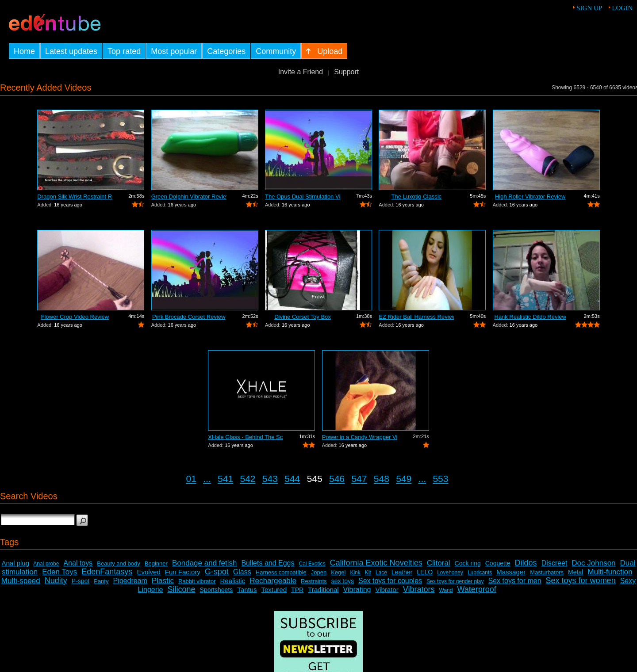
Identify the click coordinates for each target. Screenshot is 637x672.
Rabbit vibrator (197, 581)
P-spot (81, 581)
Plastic (163, 581)
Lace (381, 573)
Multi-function (610, 572)
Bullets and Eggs (268, 563)
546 (337, 479)
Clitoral (439, 563)
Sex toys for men (515, 581)
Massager (511, 572)
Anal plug (15, 563)
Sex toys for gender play (455, 581)
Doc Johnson (593, 563)
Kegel (338, 572)
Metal (576, 572)
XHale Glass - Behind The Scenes (246, 437)
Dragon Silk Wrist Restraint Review (75, 197)
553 (440, 479)
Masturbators (547, 572)
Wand (446, 590)
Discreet (554, 563)
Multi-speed (21, 581)
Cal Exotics (312, 564)
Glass (242, 572)
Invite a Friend (301, 72)
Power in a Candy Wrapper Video (360, 437)
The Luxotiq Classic (416, 197)
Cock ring (468, 563)
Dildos (526, 563)
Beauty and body (119, 563)
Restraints (314, 581)
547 (359, 479)
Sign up (589, 8)
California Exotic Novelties (376, 563)
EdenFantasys (107, 572)
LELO (425, 572)
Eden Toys (59, 572)
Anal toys (78, 563)
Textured (274, 590)
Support (346, 72)
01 (191, 479)
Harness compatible (281, 572)
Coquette (498, 563)
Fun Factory (183, 572)
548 (382, 479)
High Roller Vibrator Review (530, 197)
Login (622, 8)
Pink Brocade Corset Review (189, 317)
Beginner (156, 563)
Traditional (323, 590)
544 (292, 479)
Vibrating (357, 590)
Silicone (182, 589)
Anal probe (46, 564)
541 (225, 479)
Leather (402, 572)
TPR (297, 590)
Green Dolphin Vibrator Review (189, 197)
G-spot (217, 572)
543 (270, 479)
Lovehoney (450, 573)
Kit (368, 573)
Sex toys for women (581, 580)
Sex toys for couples (390, 581)
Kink (355, 573)
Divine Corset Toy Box (303, 317)
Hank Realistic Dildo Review (530, 317)
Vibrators (419, 589)
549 (404, 479)
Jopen (319, 572)
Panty (101, 581)
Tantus (247, 590)
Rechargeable (273, 581)
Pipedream (130, 581)
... (207, 479)
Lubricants (480, 573)
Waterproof (476, 589)
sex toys (343, 581)
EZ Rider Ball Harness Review (416, 317)
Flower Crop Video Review (75, 317)
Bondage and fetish (205, 563)
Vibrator (387, 590)
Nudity (56, 580)
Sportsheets (217, 590)
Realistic (233, 581)
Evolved (148, 572)
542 (248, 479)
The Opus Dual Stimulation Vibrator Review (303, 197)
